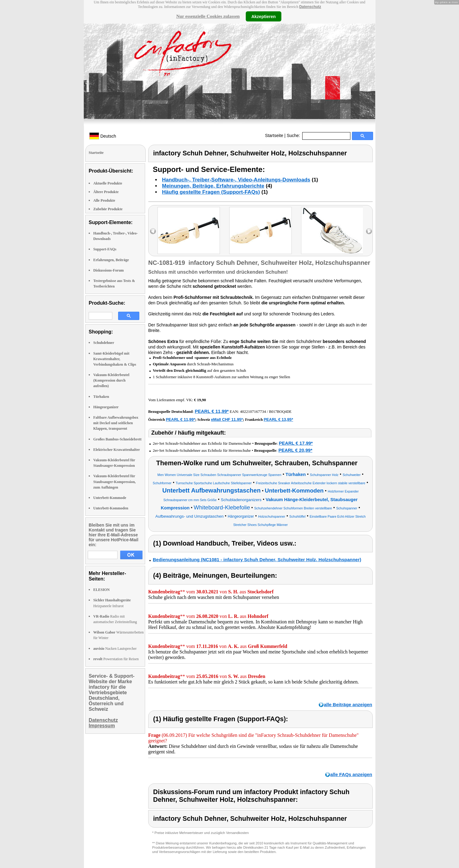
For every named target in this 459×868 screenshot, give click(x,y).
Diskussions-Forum (108, 270)
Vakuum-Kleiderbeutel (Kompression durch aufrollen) (111, 380)
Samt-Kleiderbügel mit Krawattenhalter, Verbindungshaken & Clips (115, 359)
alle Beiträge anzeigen (348, 704)
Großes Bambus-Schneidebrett (117, 439)
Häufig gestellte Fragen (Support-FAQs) (211, 192)
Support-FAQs (105, 249)
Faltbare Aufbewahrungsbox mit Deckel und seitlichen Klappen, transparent (116, 423)
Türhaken (101, 397)
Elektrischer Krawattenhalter (117, 450)
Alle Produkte (104, 200)
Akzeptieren (263, 16)
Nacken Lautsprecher (115, 649)
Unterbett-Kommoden (111, 508)
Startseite (274, 135)
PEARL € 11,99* (212, 411)
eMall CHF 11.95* (227, 419)
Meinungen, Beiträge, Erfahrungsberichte (213, 186)
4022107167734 (253, 411)
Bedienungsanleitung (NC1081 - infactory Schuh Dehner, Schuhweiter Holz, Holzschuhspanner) (257, 560)
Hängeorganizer (106, 407)
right (369, 231)
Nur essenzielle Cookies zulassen (208, 16)
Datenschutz (310, 7)
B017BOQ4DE (280, 412)
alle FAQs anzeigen (351, 774)
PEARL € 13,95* (278, 419)
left (153, 231)
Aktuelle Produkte (108, 183)
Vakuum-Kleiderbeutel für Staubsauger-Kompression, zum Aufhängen (114, 482)
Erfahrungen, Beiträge (111, 260)
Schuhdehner (104, 343)
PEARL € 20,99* (295, 450)
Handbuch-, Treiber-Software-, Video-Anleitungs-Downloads (236, 180)
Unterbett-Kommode (110, 498)
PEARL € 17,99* (296, 443)
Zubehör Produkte (108, 209)
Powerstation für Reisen (116, 659)
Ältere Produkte (106, 192)
